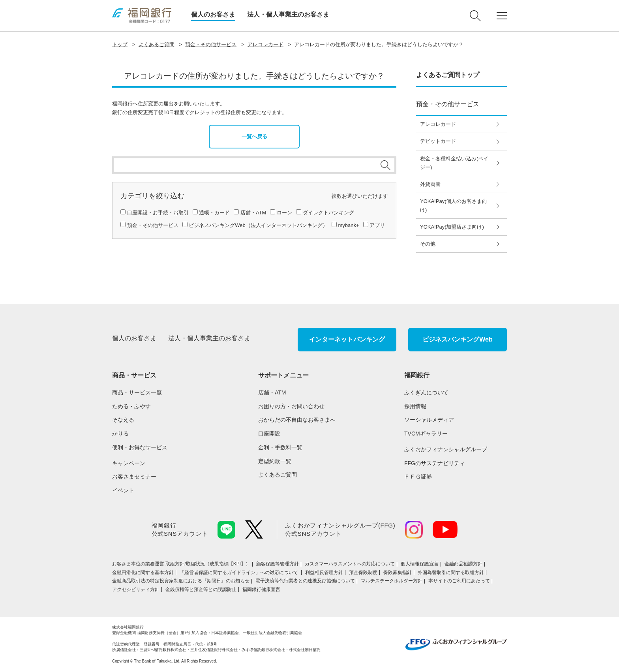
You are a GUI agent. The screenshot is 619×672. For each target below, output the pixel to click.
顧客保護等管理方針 (278, 564)
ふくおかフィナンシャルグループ (446, 449)
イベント (123, 490)
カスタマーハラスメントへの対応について (350, 564)
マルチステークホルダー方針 (392, 581)
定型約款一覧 (275, 461)
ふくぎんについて (426, 392)
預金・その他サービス (211, 44)
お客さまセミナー (134, 477)
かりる (120, 434)
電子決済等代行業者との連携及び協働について (305, 581)
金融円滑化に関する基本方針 (143, 573)
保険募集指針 (398, 573)
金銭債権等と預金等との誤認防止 (201, 589)
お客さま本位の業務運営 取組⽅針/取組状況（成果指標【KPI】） (181, 564)
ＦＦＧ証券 (418, 477)
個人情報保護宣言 (420, 564)
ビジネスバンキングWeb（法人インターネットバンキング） (258, 225)
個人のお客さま (213, 14)
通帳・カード (214, 213)
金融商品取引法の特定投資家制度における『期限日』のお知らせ (181, 581)
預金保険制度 (363, 573)
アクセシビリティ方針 (136, 589)
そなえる (123, 420)
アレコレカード (265, 44)
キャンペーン (129, 463)
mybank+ (348, 225)
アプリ (377, 225)
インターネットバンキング (347, 339)
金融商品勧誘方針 (463, 564)
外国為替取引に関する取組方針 (451, 573)
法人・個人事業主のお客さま (288, 14)
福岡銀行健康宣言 (261, 589)
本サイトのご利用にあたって (459, 581)
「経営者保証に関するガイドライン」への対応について (239, 573)
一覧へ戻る (254, 136)
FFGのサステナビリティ (435, 463)
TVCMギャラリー (426, 434)
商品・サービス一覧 (137, 392)
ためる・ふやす (131, 406)
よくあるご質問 (157, 44)
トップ (120, 44)
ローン (284, 213)
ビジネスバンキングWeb (457, 339)
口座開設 (269, 434)
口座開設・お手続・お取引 (158, 213)
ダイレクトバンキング (328, 213)
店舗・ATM (253, 213)
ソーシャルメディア (429, 420)
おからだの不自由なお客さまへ (297, 420)
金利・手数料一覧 (280, 447)
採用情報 (415, 406)
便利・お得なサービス (140, 447)
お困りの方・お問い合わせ (291, 406)
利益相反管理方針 (324, 573)
